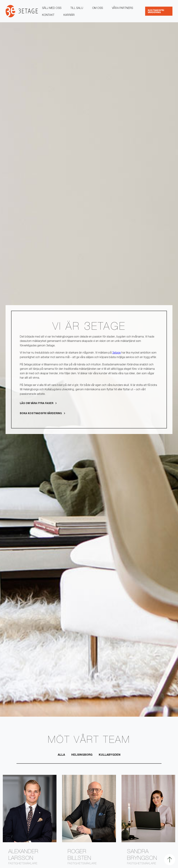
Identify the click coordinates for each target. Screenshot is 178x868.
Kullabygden (110, 755)
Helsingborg (82, 755)
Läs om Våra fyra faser (37, 404)
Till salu (77, 8)
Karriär (69, 15)
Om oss (98, 8)
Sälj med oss (52, 8)
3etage (116, 353)
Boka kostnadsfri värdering (41, 414)
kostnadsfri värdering (156, 11)
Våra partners (123, 8)
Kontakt (48, 15)
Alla (61, 755)
